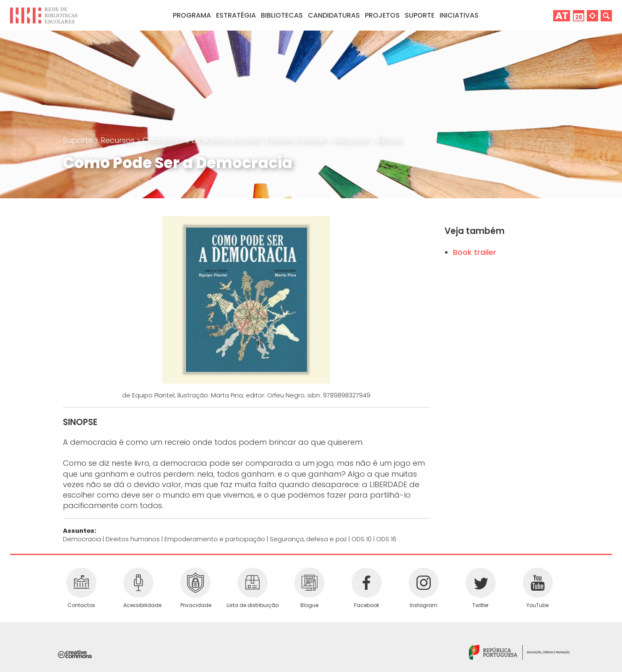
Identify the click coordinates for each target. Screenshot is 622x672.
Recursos (119, 140)
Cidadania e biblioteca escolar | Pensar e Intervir (235, 140)
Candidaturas (334, 15)
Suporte (79, 140)
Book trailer (475, 252)
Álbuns (388, 140)
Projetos (382, 15)
